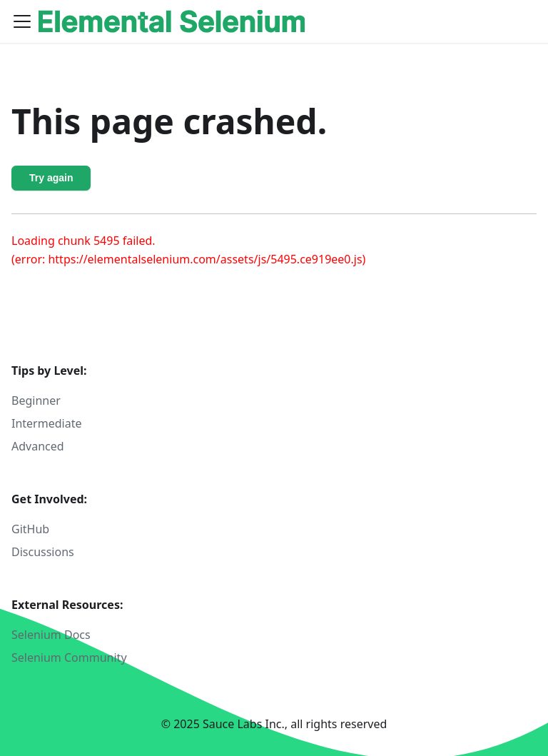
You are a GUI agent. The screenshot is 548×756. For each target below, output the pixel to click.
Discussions (43, 552)
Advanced (38, 446)
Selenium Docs (51, 635)
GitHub (30, 529)
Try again (51, 178)
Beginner (36, 400)
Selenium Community (69, 657)
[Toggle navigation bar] (22, 21)
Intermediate (46, 423)
